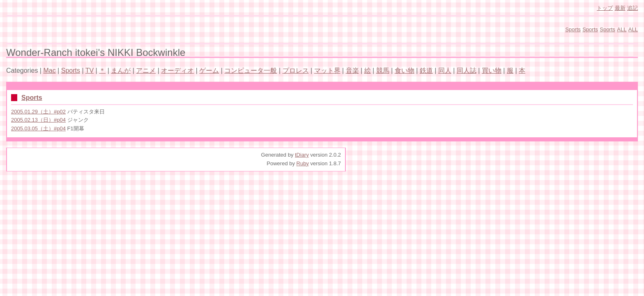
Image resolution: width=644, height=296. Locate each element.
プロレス (296, 71)
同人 (445, 71)
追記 (632, 8)
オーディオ (177, 71)
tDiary (302, 155)
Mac (49, 71)
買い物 (492, 71)
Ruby (303, 163)
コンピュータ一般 (251, 71)
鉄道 (426, 71)
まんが (121, 71)
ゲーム (209, 71)
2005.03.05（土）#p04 (38, 128)
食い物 (405, 71)
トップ (605, 8)
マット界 (327, 71)
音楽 (352, 71)
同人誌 (467, 71)
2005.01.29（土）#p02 (38, 112)
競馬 (383, 71)
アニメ (146, 71)
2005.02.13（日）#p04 (38, 120)
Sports (573, 29)
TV (90, 71)
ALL (622, 29)
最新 (620, 8)
